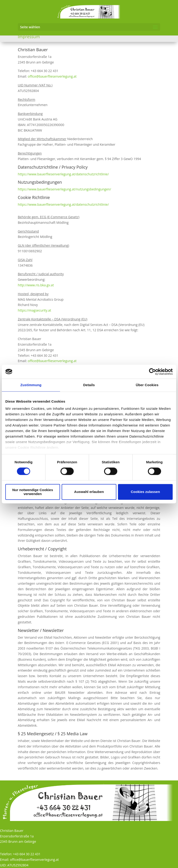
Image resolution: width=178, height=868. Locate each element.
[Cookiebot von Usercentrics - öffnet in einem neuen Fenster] (152, 372)
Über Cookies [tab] (147, 385)
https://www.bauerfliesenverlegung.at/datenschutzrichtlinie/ (63, 174)
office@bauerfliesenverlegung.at (52, 76)
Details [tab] (89, 385)
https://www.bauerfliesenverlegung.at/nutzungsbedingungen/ (64, 189)
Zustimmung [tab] (31, 385)
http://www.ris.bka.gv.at (36, 285)
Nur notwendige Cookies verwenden (33, 492)
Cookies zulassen (145, 492)
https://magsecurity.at (35, 310)
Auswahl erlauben (89, 492)
